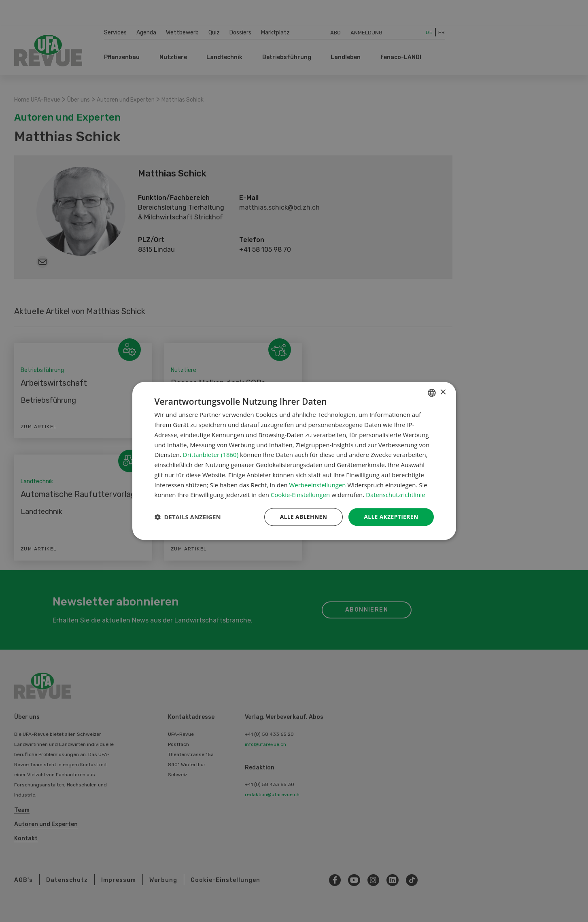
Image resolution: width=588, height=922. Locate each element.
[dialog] (294, 461)
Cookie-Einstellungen (300, 495)
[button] (188, 517)
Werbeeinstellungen (317, 485)
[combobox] (432, 393)
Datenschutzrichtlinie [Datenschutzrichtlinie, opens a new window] (396, 495)
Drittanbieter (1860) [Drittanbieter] (211, 455)
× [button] (443, 392)
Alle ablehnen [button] (302, 517)
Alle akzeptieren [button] (391, 517)
